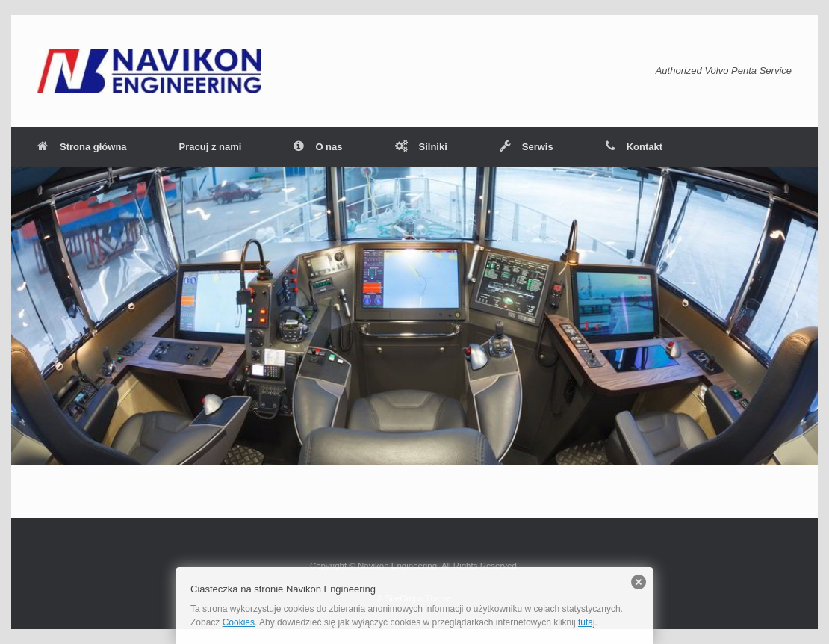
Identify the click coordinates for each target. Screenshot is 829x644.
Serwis (527, 147)
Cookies (239, 622)
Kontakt (634, 147)
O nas (318, 147)
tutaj (587, 622)
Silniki (421, 147)
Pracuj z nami (211, 147)
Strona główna (82, 147)
